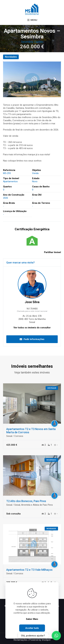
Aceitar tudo (32, 628)
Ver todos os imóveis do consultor (32, 328)
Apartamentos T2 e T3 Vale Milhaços (29, 570)
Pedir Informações (34, 339)
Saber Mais (32, 619)
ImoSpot (46, 640)
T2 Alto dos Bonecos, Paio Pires (26, 501)
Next (55, 79)
